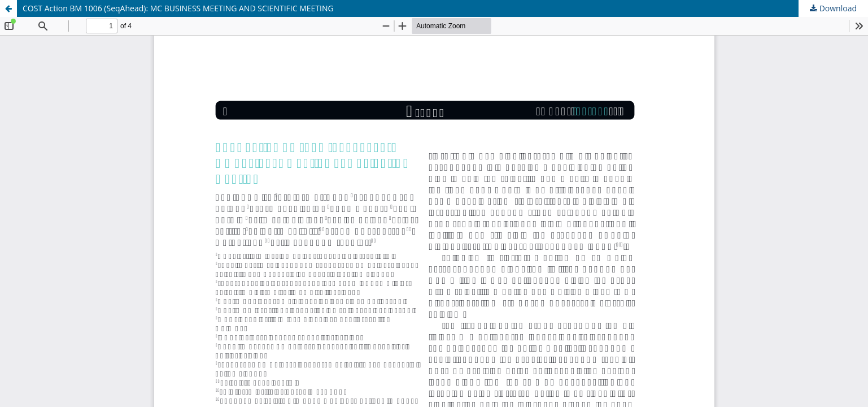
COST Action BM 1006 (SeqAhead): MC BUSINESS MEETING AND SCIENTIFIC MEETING (178, 8)
